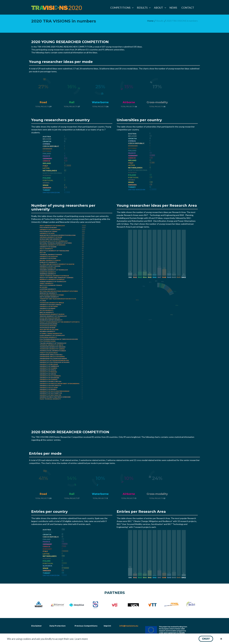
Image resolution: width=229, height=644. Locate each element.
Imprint (107, 626)
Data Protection (58, 626)
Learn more (81, 639)
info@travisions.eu (129, 626)
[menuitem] (121, 8)
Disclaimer (36, 626)
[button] (206, 639)
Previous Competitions (86, 626)
